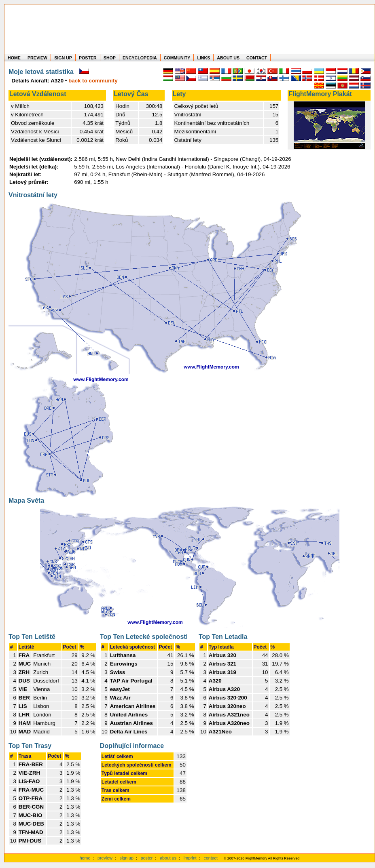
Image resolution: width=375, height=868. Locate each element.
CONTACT (257, 58)
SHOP (110, 58)
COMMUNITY (177, 58)
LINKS (203, 58)
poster (147, 858)
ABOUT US (228, 58)
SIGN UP (63, 58)
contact (211, 858)
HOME (14, 58)
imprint (190, 858)
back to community (93, 81)
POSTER (88, 58)
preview (105, 858)
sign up (127, 858)
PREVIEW (37, 58)
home (85, 858)
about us (168, 858)
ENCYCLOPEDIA (140, 58)
